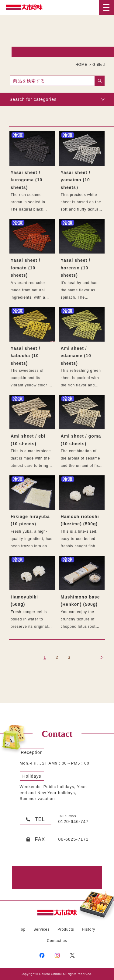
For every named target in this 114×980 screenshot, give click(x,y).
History (88, 929)
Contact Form (54, 878)
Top (22, 929)
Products (66, 929)
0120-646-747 (74, 822)
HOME (81, 65)
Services (41, 929)
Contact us (57, 941)
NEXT (102, 657)
